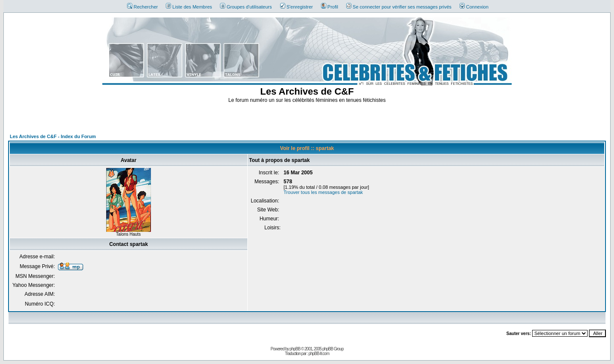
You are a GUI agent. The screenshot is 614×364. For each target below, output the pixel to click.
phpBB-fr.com (319, 354)
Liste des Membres (189, 7)
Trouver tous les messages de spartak (323, 192)
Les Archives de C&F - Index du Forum (53, 136)
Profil (330, 7)
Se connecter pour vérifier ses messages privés (399, 7)
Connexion (474, 7)
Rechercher (142, 7)
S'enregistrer (297, 7)
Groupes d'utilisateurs (246, 7)
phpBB (295, 349)
